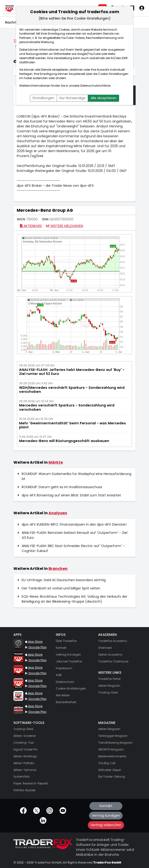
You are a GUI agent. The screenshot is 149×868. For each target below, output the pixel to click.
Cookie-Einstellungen (113, 74)
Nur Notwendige (72, 98)
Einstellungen (44, 98)
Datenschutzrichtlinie (95, 86)
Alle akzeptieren (104, 98)
